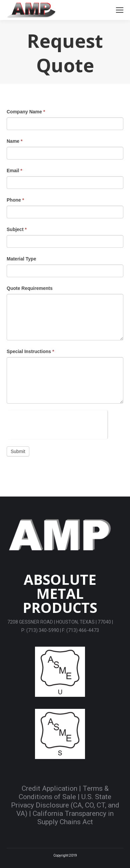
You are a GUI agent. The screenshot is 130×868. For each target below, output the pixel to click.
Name (14, 141)
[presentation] (57, 423)
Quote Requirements (30, 288)
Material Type (21, 259)
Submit (18, 451)
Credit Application (49, 788)
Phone (15, 200)
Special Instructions (30, 351)
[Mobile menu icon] (120, 10)
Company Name (26, 112)
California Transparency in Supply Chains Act (73, 818)
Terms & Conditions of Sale (64, 793)
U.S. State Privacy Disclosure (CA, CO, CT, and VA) (65, 805)
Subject (17, 229)
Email (14, 171)
